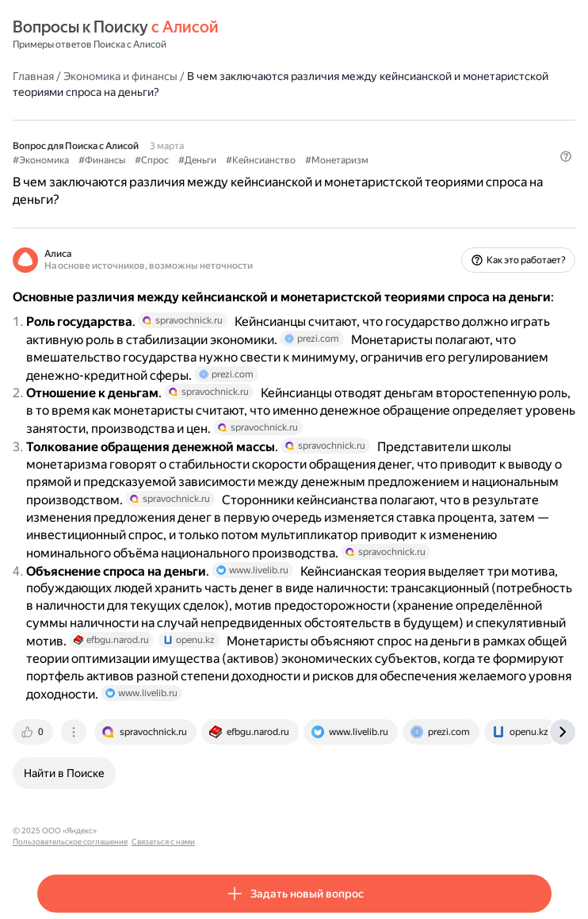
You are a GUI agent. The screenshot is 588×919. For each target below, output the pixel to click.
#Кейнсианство (261, 160)
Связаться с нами (254, 831)
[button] (566, 156)
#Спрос (152, 160)
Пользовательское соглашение (161, 831)
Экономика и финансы (120, 76)
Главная (33, 76)
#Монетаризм (337, 160)
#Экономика (41, 160)
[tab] (34, 732)
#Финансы (102, 160)
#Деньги (197, 160)
